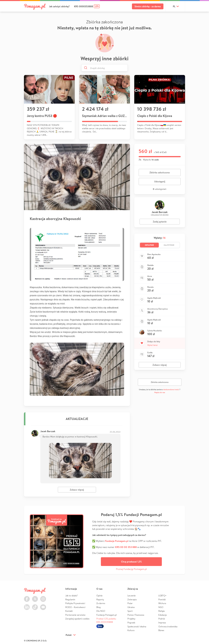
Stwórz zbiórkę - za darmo (148, 6)
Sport (130, 611)
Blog (98, 607)
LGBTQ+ (162, 596)
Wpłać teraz (152, 345)
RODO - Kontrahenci (75, 607)
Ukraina (131, 607)
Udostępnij (160, 181)
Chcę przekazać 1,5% (131, 562)
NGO (161, 607)
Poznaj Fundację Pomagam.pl (131, 569)
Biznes (161, 630)
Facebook (27, 597)
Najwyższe (169, 245)
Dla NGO (101, 611)
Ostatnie (149, 245)
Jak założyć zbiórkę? (59, 6)
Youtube (43, 605)
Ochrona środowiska (168, 626)
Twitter (35, 597)
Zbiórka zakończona (160, 172)
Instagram (43, 597)
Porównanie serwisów (75, 615)
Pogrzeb (131, 623)
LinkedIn (27, 605)
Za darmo (101, 603)
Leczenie (131, 596)
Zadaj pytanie (160, 222)
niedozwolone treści (171, 389)
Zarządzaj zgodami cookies (77, 619)
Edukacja (162, 615)
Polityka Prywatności (75, 603)
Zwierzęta (132, 599)
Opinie (99, 596)
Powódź (162, 599)
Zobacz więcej (77, 490)
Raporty (100, 599)
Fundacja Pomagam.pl (107, 615)
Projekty (131, 619)
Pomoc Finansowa (136, 615)
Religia (161, 611)
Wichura (162, 603)
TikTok (35, 605)
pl (174, 6)
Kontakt (69, 611)
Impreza (162, 623)
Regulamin (70, 599)
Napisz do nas (160, 392)
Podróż (162, 619)
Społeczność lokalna (137, 626)
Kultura (131, 630)
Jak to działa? (71, 596)
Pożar (130, 603)
